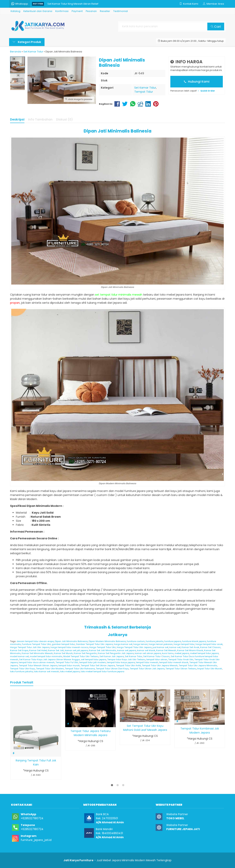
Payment (77, 11)
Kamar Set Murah (63, 653)
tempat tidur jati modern (93, 662)
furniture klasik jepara (194, 641)
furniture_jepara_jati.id (36, 840)
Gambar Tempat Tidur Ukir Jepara (94, 644)
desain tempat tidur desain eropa (35, 641)
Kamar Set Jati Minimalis (102, 650)
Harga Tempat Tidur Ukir (102, 647)
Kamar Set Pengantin (85, 653)
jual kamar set (160, 647)
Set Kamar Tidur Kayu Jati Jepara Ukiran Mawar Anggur (50, 659)
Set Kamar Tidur (145, 88)
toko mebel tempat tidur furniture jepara (102, 671)
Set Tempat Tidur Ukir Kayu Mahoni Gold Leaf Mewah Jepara (145, 728)
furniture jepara (173, 641)
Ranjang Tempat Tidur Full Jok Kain (36, 762)
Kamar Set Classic (210, 647)
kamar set (175, 647)
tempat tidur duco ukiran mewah (37, 662)
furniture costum (136, 641)
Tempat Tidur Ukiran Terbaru (181, 669)
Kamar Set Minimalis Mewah (37, 653)
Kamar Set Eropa (19, 650)
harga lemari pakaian (161, 644)
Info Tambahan (40, 119)
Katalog (15, 11)
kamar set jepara (127, 650)
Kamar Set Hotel (38, 650)
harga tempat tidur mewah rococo (69, 647)
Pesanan (91, 11)
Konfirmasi (62, 11)
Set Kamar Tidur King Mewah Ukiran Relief (73, 4)
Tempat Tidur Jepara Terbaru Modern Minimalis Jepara (90, 733)
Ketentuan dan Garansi (38, 11)
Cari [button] (216, 27)
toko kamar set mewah (46, 671)
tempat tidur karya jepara (121, 662)
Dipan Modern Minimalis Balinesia (107, 641)
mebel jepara (182, 653)
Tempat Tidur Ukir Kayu (23, 669)
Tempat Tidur (144, 92)
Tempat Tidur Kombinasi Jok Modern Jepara (200, 731)
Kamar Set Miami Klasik (190, 650)
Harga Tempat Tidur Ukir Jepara (134, 647)
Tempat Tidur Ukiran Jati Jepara (147, 669)
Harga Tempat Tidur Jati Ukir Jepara (30, 647)
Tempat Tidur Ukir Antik (128, 665)
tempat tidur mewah (147, 662)
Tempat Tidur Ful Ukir (67, 662)
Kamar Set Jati (56, 650)
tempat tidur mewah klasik (174, 662)
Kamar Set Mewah (166, 650)
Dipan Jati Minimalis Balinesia (71, 641)
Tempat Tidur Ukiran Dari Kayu (112, 669)
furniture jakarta (155, 641)
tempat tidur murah (69, 665)
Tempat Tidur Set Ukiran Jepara (98, 665)
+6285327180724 (32, 818)
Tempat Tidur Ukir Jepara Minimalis (198, 665)
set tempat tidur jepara (94, 659)
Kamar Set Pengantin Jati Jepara (116, 653)
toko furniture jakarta (21, 671)
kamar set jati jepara (76, 650)
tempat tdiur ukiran (157, 659)
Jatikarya (118, 635)
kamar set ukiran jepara (148, 653)
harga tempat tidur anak (209, 644)
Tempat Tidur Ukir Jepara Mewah (160, 665)
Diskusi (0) (64, 119)
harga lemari (141, 644)
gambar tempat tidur (63, 644)
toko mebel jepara (70, 671)
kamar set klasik (146, 650)
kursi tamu (168, 653)
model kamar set (19, 656)
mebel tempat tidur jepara (204, 653)
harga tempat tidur (184, 644)
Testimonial (121, 11)
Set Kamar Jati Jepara (112, 656)
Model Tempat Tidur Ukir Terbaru (81, 656)
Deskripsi (17, 119)
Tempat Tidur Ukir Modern (50, 669)
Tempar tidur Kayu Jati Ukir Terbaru (126, 659)
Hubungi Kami (197, 82)
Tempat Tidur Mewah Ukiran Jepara (38, 665)
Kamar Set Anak (190, 647)
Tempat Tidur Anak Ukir (181, 659)
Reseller (105, 11)
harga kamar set (123, 644)
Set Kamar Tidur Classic (157, 656)
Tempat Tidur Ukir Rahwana (80, 669)
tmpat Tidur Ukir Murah (210, 669)
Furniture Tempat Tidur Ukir (36, 644)
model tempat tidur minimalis (46, 656)
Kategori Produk (27, 42)
